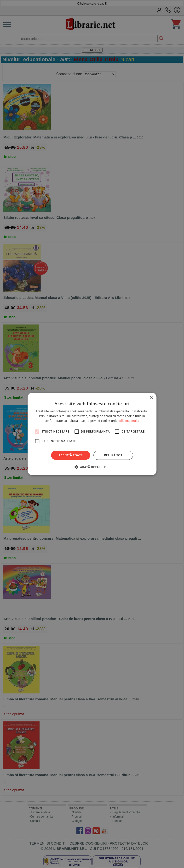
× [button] (151, 398)
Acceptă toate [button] (71, 455)
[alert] (92, 434)
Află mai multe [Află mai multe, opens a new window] (129, 421)
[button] (92, 467)
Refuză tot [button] (113, 455)
